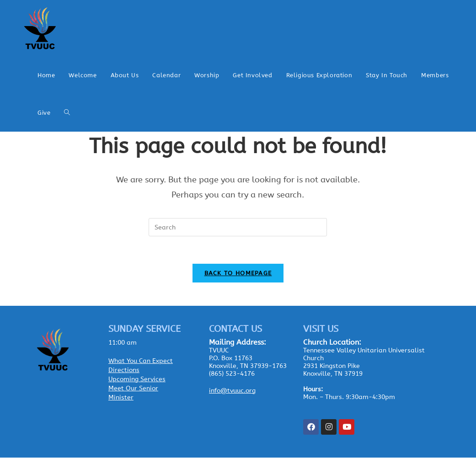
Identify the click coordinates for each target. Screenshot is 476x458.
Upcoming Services (137, 380)
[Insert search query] (238, 227)
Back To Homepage (238, 274)
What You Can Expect (141, 361)
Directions (124, 370)
